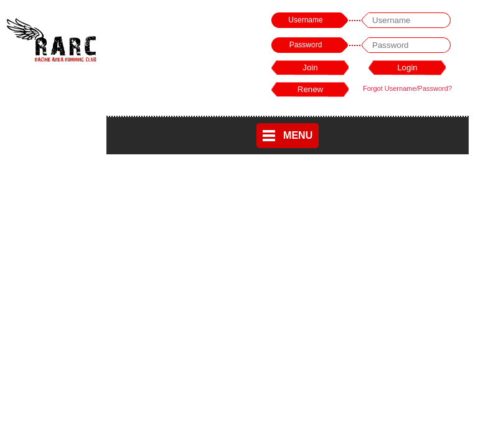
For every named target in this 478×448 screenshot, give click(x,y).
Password (306, 45)
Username (305, 20)
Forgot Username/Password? (407, 88)
